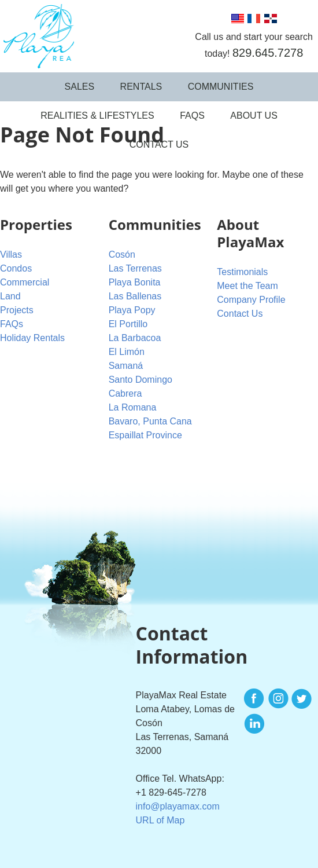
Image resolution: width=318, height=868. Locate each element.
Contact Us (159, 144)
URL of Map (160, 820)
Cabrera (125, 393)
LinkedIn (254, 724)
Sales (80, 87)
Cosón (122, 254)
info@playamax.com (178, 806)
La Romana (133, 407)
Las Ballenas (135, 296)
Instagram (278, 699)
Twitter (301, 699)
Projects (17, 310)
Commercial (25, 282)
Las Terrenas (135, 268)
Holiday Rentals (32, 338)
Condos (16, 268)
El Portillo (128, 324)
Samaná (126, 366)
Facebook (254, 699)
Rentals (141, 87)
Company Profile (251, 300)
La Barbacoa (135, 338)
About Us (254, 116)
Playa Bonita (135, 282)
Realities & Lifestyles (97, 116)
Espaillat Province (145, 435)
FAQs (192, 116)
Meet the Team (247, 286)
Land (10, 296)
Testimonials (242, 272)
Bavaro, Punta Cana (150, 421)
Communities (221, 87)
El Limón (127, 352)
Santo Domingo (140, 380)
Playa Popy (132, 310)
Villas (11, 254)
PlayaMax (37, 36)
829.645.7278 (268, 53)
